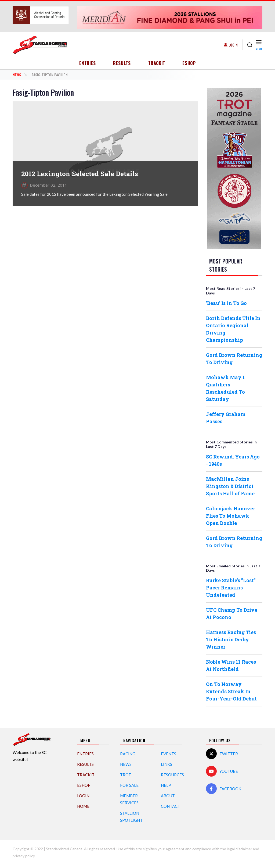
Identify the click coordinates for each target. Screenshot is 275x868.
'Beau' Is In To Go (226, 303)
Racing (128, 754)
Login (233, 45)
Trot (126, 775)
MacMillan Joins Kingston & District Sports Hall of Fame (230, 486)
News (17, 75)
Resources (172, 775)
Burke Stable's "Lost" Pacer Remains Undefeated (231, 588)
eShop (189, 63)
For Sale (129, 785)
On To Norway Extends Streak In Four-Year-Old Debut (231, 691)
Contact (171, 806)
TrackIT (157, 63)
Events (169, 754)
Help (166, 785)
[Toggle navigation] (258, 45)
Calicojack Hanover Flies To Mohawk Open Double (231, 516)
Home (83, 806)
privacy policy (24, 856)
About (168, 796)
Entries (88, 63)
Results (122, 63)
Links (167, 764)
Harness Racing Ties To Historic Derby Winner (231, 639)
